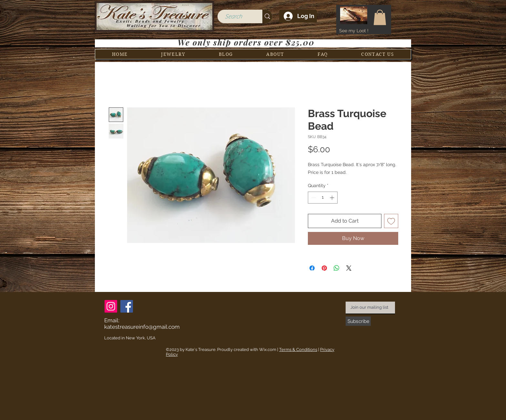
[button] (380, 17)
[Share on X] (349, 268)
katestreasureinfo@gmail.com (142, 327)
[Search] (233, 17)
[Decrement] (313, 198)
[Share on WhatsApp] (337, 268)
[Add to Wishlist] (391, 221)
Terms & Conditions (298, 350)
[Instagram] (111, 306)
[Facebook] (127, 306)
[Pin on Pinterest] (324, 268)
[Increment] (333, 198)
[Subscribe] (358, 321)
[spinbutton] (323, 198)
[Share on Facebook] (312, 268)
